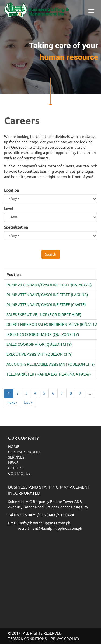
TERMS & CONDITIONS (27, 639)
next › (12, 402)
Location (11, 190)
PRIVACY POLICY (65, 639)
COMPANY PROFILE (25, 452)
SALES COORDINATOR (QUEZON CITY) (39, 344)
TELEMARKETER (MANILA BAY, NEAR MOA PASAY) (49, 374)
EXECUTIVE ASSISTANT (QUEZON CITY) (40, 354)
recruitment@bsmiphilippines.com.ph (50, 528)
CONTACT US (19, 473)
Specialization (16, 227)
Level (9, 209)
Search (51, 254)
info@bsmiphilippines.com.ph (45, 523)
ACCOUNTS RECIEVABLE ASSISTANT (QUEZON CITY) (51, 364)
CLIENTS (15, 468)
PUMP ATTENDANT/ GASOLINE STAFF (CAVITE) (46, 305)
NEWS (13, 463)
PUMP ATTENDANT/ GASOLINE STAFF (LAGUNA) (47, 295)
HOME (14, 447)
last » (28, 402)
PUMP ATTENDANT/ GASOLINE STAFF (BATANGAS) (49, 285)
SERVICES (16, 457)
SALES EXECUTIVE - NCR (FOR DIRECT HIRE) (44, 315)
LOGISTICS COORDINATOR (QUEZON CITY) (43, 334)
